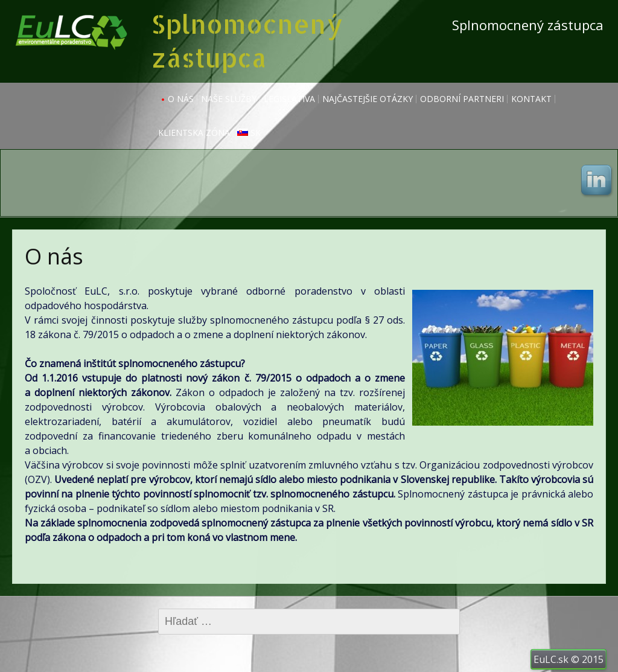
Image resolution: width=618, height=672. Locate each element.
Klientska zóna (194, 133)
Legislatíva (289, 99)
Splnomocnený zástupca (247, 41)
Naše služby (229, 99)
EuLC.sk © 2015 (569, 659)
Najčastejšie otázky (368, 99)
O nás (181, 99)
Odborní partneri (462, 99)
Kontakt (531, 99)
